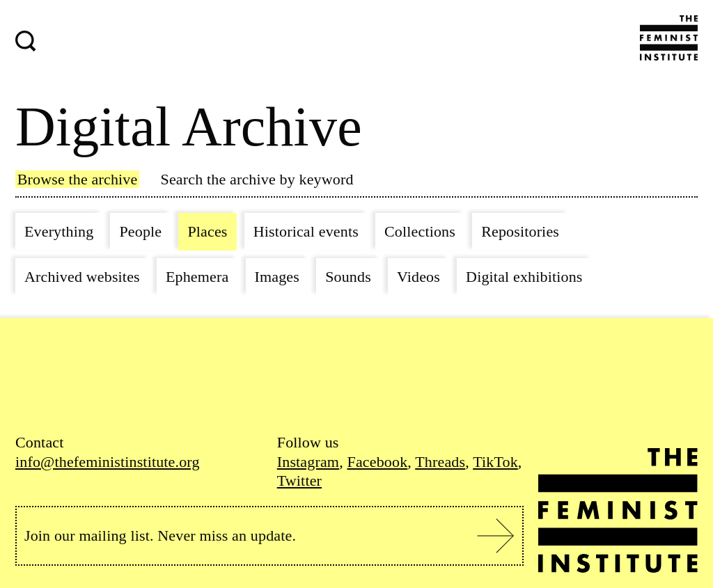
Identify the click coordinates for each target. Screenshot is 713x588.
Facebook (377, 462)
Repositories (520, 231)
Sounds (348, 277)
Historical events (306, 231)
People (140, 231)
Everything (59, 231)
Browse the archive (78, 179)
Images (277, 277)
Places (207, 231)
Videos (418, 277)
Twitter (299, 480)
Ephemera (197, 277)
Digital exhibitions (524, 277)
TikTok (495, 462)
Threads (440, 462)
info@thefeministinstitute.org (108, 462)
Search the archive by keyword (257, 179)
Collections (420, 231)
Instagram (308, 462)
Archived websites (82, 277)
